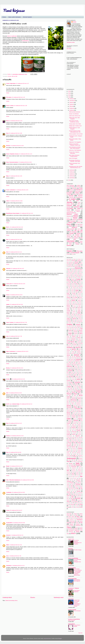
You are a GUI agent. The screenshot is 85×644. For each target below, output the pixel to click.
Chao (69, 288)
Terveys (68, 236)
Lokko (80, 388)
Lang (77, 378)
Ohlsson (80, 419)
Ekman (75, 306)
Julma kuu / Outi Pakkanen (75, 150)
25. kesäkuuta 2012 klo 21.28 (17, 436)
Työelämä (76, 238)
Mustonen (68, 410)
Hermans (68, 338)
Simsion (81, 462)
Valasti (70, 490)
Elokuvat (72, 190)
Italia (70, 201)
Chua (69, 291)
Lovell (68, 390)
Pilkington (68, 432)
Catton (77, 286)
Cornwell (68, 295)
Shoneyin (79, 460)
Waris (72, 496)
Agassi (72, 262)
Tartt (70, 479)
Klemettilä (79, 371)
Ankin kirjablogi (72, 568)
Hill (67, 342)
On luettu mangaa (78, 550)
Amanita (75, 514)
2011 (69, 180)
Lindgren (69, 387)
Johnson (68, 358)
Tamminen (76, 477)
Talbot (72, 477)
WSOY (73, 533)
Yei (69, 506)
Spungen (68, 469)
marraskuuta (72, 101)
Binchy (74, 277)
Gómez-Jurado (69, 327)
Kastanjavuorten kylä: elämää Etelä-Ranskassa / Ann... (76, 167)
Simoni (77, 462)
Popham (74, 433)
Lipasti (79, 387)
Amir (67, 266)
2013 (69, 95)
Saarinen (75, 445)
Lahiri (81, 376)
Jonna (8, 295)
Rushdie (75, 444)
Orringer (75, 422)
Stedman (79, 469)
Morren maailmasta (12, 36)
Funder (75, 317)
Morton (76, 407)
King (78, 369)
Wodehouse (79, 503)
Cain (80, 284)
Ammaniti (71, 266)
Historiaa (71, 196)
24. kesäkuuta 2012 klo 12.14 (25, 154)
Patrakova (73, 427)
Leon (76, 384)
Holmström (74, 343)
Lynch (69, 391)
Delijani (68, 300)
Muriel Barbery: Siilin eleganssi (77, 580)
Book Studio (74, 518)
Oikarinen (70, 421)
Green (80, 323)
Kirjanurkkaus (72, 624)
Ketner (69, 368)
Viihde (70, 244)
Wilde (68, 501)
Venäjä (76, 243)
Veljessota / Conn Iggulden (75, 142)
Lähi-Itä (78, 211)
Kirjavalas (71, 549)
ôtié (82, 507)
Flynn (68, 313)
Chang (81, 286)
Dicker (72, 302)
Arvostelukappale (75, 253)
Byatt (77, 284)
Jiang (72, 357)
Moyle (69, 409)
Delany (80, 299)
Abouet (73, 261)
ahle (7, 393)
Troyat (72, 484)
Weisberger (79, 497)
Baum (76, 272)
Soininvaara (74, 466)
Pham (73, 430)
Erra (75, 307)
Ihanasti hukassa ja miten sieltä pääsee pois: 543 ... (75, 131)
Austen (68, 270)
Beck (80, 272)
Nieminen (79, 413)
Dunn (72, 303)
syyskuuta (72, 104)
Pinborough (74, 432)
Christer (77, 289)
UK (82, 238)
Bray (73, 281)
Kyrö (72, 376)
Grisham (78, 324)
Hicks (68, 339)
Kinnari (81, 369)
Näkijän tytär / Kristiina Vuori (75, 126)
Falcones (79, 307)
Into (77, 521)
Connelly (74, 293)
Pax (72, 429)
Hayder (68, 336)
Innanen (68, 352)
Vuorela (77, 493)
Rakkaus (70, 223)
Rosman (70, 443)
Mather (70, 396)
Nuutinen (68, 417)
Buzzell (73, 284)
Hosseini (75, 345)
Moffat (68, 403)
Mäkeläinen (79, 410)
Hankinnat (80, 194)
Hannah (76, 332)
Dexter (68, 302)
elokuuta (71, 106)
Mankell (73, 392)
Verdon (75, 490)
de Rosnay (77, 507)
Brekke (77, 281)
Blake (72, 278)
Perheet (80, 219)
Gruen (68, 326)
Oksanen (76, 420)
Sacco (80, 445)
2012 (69, 97)
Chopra (73, 289)
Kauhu (79, 203)
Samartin (79, 447)
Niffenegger (69, 414)
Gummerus (80, 519)
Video (81, 243)
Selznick (77, 456)
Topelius (72, 483)
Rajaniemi (78, 436)
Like (81, 523)
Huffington (68, 346)
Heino (80, 336)
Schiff (73, 453)
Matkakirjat (69, 216)
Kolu (76, 372)
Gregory (70, 324)
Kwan (80, 375)
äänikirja (69, 245)
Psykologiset (73, 221)
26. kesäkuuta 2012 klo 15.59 (27, 480)
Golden (81, 321)
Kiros (75, 371)
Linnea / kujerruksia (11, 83)
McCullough (79, 397)
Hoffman (69, 343)
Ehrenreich (73, 305)
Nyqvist (79, 417)
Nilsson (73, 414)
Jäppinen (71, 361)
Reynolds (73, 440)
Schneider (68, 454)
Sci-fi (79, 229)
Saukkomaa (69, 451)
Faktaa (77, 193)
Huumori (80, 196)
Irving (73, 352)
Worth (68, 504)
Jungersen (72, 359)
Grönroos (73, 326)
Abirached (68, 261)
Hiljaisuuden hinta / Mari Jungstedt (74, 118)
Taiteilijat (78, 234)
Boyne (68, 279)
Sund (73, 473)
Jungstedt (78, 359)
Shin (74, 460)
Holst (78, 343)
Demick (79, 300)
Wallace (75, 494)
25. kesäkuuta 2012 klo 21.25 (15, 423)
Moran (73, 404)
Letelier (69, 385)
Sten (68, 471)
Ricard (77, 440)
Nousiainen (74, 416)
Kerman (76, 366)
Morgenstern (79, 404)
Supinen (77, 473)
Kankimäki (74, 364)
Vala (81, 488)
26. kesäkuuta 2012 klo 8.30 (15, 452)
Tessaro (68, 480)
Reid (80, 439)
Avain (81, 515)
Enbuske (68, 307)
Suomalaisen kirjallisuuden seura (76, 530)
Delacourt (75, 299)
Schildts (76, 529)
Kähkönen (77, 376)
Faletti (68, 309)
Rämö (80, 444)
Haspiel (80, 335)
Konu (68, 374)
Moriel (75, 406)
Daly (76, 296)
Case (82, 285)
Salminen (73, 447)
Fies (74, 310)
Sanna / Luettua (10, 106)
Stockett (79, 471)
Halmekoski (75, 330)
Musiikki (68, 218)
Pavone (68, 429)
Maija (7, 176)
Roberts (68, 441)
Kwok (68, 376)
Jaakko (8, 304)
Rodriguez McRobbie (75, 441)
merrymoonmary (47, 638)
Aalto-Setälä (69, 259)
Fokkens (74, 313)
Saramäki (74, 450)
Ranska (78, 223)
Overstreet (75, 423)
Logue (76, 388)
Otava (69, 527)
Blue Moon (69, 518)
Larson (69, 381)
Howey (80, 345)
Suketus (8, 436)
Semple (81, 456)
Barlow (69, 271)
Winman (81, 501)
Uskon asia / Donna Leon (75, 116)
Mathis (75, 396)
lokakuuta (72, 103)
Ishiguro (68, 353)
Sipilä (77, 463)
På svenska (80, 221)
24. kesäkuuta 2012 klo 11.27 (22, 83)
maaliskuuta (72, 174)
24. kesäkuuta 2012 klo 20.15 (17, 368)
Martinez (81, 394)
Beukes (69, 277)
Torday (76, 483)
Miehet (76, 216)
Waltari (68, 496)
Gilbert (74, 320)
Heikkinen (74, 336)
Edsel (80, 303)
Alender (71, 264)
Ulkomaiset (71, 241)
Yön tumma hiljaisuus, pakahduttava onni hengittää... (78, 542)
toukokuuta (72, 170)
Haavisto (68, 329)
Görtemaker (76, 327)
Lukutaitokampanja (70, 211)
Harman (76, 333)
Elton (80, 306)
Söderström (71, 532)
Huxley (74, 346)
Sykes (81, 475)
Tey (73, 480)
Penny (68, 430)
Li (81, 385)
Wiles (72, 501)
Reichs (76, 439)
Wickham (79, 500)
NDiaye (68, 411)
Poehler (80, 432)
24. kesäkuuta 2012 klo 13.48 (15, 240)
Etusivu (4, 17)
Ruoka (81, 225)
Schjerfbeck (79, 453)
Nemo (72, 526)
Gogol (77, 321)
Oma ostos (80, 251)
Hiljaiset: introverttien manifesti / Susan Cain (75, 145)
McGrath (73, 398)
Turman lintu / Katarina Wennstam (74, 153)
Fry (71, 317)
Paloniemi (74, 426)
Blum (80, 278)
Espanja (71, 191)
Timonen (79, 481)
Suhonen (68, 473)
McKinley (79, 398)
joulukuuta (72, 99)
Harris (81, 333)
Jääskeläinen (77, 361)
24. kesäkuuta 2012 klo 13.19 (16, 227)
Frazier (69, 316)
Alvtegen (79, 265)
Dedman (70, 299)
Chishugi (68, 289)
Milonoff (75, 401)
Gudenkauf (79, 326)
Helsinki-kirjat (72, 521)
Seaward (68, 456)
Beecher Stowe (69, 274)
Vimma (78, 491)
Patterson (79, 427)
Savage (74, 451)
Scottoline (75, 454)
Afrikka (79, 185)
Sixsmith (72, 465)
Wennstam (78, 498)
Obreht (75, 419)
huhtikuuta (72, 172)
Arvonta (9, 76)
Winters (69, 503)
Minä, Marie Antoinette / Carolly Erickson (74, 156)
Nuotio (79, 416)
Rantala (73, 437)
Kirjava (77, 523)
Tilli (75, 481)
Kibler (80, 368)
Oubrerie (69, 423)
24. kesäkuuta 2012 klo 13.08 (16, 201)
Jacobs (80, 353)
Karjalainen (69, 365)
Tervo (80, 479)
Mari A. (8, 227)
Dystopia (75, 188)
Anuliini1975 (9, 523)
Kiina (79, 204)
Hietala (80, 339)
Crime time (80, 518)
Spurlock (74, 469)
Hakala (78, 329)
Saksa (81, 226)
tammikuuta (72, 178)
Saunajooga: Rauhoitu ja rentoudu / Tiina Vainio (75, 161)
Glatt (74, 321)
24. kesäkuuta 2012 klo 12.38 (25, 162)
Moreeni (78, 524)
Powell (68, 434)
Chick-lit (68, 188)
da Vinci (72, 507)
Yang (81, 504)
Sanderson (74, 448)
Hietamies (69, 340)
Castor (69, 286)
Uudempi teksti (7, 597)
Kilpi (71, 369)
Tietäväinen (69, 481)
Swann (73, 475)
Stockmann (69, 472)
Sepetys (70, 457)
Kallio (75, 362)
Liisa (7, 336)
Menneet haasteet (27, 17)
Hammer (81, 330)
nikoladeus (9, 566)
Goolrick (70, 323)
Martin (76, 394)
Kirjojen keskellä (72, 610)
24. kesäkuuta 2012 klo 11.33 (18, 97)
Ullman (80, 486)
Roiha (81, 441)
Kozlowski (81, 374)
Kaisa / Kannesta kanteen (12, 162)
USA (75, 239)
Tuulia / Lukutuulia (10, 190)
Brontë (81, 281)
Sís (69, 477)
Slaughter (78, 465)
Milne (71, 401)
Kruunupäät (70, 208)
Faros (74, 309)
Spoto (80, 468)
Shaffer (80, 457)
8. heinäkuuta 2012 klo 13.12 (18, 566)
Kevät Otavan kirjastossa (77, 591)
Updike (68, 487)
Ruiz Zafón (69, 444)
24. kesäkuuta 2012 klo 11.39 (20, 106)
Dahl (72, 296)
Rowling (79, 443)
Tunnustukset (69, 238)
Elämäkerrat (79, 190)
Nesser (69, 413)
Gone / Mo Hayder (73, 158)
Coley (69, 292)
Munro (73, 409)
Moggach (73, 403)
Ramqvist (68, 437)
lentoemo (8, 535)
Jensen (68, 357)
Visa (73, 493)
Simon (73, 462)
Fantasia (69, 194)
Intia (82, 199)
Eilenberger (79, 305)
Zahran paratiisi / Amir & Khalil (76, 134)
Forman (68, 314)
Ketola (73, 368)
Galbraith (74, 319)
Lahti (69, 378)
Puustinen (79, 434)
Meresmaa (73, 400)
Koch (68, 372)
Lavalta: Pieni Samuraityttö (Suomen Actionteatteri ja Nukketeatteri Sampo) (77, 603)
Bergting (78, 275)
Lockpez (71, 388)
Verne (79, 490)
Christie (81, 289)
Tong (68, 483)
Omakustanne (78, 526)
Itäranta (72, 353)
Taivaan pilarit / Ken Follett (75, 124)
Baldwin (81, 270)
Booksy (8, 368)
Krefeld (70, 375)
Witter (74, 503)
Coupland (74, 295)
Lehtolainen (77, 382)
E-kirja (81, 188)
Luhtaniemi (76, 390)
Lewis (73, 385)
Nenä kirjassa (14, 10)
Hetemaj (73, 338)
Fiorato (79, 310)
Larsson (74, 381)
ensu (7, 556)
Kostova (76, 374)
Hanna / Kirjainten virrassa (12, 154)
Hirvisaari (79, 342)
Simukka (71, 464)
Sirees (68, 465)
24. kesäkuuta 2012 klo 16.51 (16, 295)
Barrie (73, 271)
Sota (81, 232)
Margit (8, 466)
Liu (67, 388)
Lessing (81, 384)
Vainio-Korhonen (71, 488)
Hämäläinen (70, 347)
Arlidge (81, 266)
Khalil (77, 368)
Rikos (69, 224)
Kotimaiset (76, 207)
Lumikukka (9, 492)
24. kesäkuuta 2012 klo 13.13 (26, 213)
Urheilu (81, 241)
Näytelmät (74, 220)
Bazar (78, 517)
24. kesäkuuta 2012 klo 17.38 (15, 336)
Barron (77, 271)
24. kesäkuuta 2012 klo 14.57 (18, 269)
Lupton (81, 390)
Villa (73, 491)
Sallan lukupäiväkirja (73, 558)
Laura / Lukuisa (10, 322)
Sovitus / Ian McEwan (74, 114)
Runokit (81, 527)
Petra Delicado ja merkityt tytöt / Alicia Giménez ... (75, 148)
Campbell (68, 285)
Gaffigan (68, 319)
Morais (68, 404)
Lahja (73, 254)
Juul (67, 361)
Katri (7, 240)
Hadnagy (73, 329)
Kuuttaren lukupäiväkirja (74, 619)
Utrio (72, 487)
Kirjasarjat (69, 205)
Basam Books (71, 517)
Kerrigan (81, 366)
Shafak (75, 457)
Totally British (77, 236)
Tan (81, 477)
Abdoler (79, 259)
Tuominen (78, 484)
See (72, 455)
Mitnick (80, 401)
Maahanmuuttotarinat (71, 213)
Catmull (73, 286)
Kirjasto (69, 251)
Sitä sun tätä (14, 76)
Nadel (72, 411)
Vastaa (8, 93)
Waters (76, 496)
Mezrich (80, 400)
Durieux (76, 303)
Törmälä (76, 486)
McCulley (74, 397)
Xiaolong (72, 504)
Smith (68, 466)
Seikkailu (69, 230)
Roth (74, 443)
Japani (78, 201)
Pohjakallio (69, 433)
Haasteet (75, 194)
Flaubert (74, 312)
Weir (73, 497)
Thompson (78, 480)
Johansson (78, 357)
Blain (68, 278)
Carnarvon (73, 285)
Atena (76, 515)
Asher (69, 268)
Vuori (81, 493)
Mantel (79, 392)
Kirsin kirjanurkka (72, 579)
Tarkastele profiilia (71, 42)
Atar (72, 268)
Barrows (81, 271)
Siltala (81, 529)
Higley (80, 340)
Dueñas (80, 302)
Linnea (8, 510)
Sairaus (76, 226)
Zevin (76, 506)
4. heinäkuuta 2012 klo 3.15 (17, 535)
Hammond (70, 332)
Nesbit (76, 411)
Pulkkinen (74, 434)
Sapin (70, 450)
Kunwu (75, 375)
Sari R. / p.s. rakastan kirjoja (13, 404)
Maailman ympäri (72, 214)
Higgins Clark (75, 340)
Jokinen (80, 358)
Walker (70, 494)
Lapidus (78, 379)
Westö (73, 500)
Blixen (76, 278)
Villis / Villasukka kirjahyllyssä (13, 480)
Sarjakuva (74, 227)
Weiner (68, 497)
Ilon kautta (69, 49)
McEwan (68, 398)
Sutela (69, 475)
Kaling (70, 362)
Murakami (78, 409)
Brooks (70, 282)
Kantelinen (79, 364)
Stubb (73, 472)
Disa (7, 423)
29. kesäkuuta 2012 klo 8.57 (16, 510)
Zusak (68, 507)
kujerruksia (71, 599)
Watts (80, 496)
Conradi (79, 293)
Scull (80, 454)
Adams (68, 262)
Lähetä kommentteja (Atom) (11, 601)
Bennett (69, 275)
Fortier (77, 314)
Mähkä (73, 410)
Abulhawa (79, 261)
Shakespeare (71, 458)
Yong (72, 506)
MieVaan (8, 146)
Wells (72, 499)
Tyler (72, 486)
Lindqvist (75, 387)
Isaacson (79, 352)
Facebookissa (25, 41)
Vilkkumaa (69, 491)
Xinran (77, 504)
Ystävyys (77, 244)
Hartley (70, 335)
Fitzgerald (68, 312)
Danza (80, 296)
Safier (68, 447)
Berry (81, 275)
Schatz (68, 453)
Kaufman (75, 365)
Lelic (72, 384)
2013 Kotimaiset (70, 185)
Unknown (8, 269)
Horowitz (70, 345)
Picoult (78, 430)
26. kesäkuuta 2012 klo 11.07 (16, 466)
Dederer (81, 297)
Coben (77, 290)
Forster (72, 314)
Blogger (60, 638)
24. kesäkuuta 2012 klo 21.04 (18, 379)
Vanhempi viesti (59, 597)
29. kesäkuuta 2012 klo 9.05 (19, 523)
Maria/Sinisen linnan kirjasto (13, 213)
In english (72, 199)
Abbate (75, 259)
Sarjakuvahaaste (70, 229)
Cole (82, 291)
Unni (7, 252)
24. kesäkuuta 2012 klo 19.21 (22, 351)
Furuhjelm (79, 317)
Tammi (78, 532)
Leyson (77, 385)
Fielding (68, 310)
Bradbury (73, 279)
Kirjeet (78, 205)
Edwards (68, 305)
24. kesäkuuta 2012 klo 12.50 (16, 176)
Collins (76, 292)
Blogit (73, 187)
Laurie (79, 381)
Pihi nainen (9, 97)
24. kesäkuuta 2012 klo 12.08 (15, 133)
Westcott (68, 500)
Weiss (68, 499)
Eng (72, 307)
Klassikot (69, 207)
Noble (80, 414)
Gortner (75, 323)
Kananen (68, 364)
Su (81, 472)
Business (78, 187)
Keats (80, 365)
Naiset (75, 218)
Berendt (73, 275)
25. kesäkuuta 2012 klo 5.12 (26, 404)
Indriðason (69, 350)
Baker (77, 270)
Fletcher (79, 312)
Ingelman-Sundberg (77, 350)
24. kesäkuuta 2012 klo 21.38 (15, 393)
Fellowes (79, 309)
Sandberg (68, 448)
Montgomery (79, 403)
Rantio (77, 437)
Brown (75, 282)
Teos (68, 534)
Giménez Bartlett (79, 320)
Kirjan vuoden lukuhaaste (15, 17)
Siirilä (68, 461)
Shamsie (81, 459)
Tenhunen (75, 479)
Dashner (69, 297)
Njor (77, 414)
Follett (79, 313)
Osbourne (79, 422)
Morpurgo (79, 406)
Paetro (68, 425)
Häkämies (79, 346)
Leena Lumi (9, 284)
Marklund (69, 394)
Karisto (73, 523)
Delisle (73, 300)
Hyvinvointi (72, 197)
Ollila (82, 421)
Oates (69, 419)
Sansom (80, 448)
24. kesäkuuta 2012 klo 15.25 (19, 284)
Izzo (76, 353)
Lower (71, 390)
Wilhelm (76, 501)
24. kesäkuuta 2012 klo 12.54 (22, 190)
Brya (80, 282)
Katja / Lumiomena (11, 351)
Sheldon (70, 460)
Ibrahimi (68, 349)
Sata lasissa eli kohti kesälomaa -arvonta (74, 121)
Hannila (81, 332)
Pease (75, 429)
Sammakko (70, 529)
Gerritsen (69, 320)
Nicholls (74, 413)
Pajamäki (79, 425)
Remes (68, 440)
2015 (69, 91)
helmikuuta (72, 176)
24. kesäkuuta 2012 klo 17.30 (20, 322)
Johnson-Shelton (74, 358)
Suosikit (71, 233)
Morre (8, 121)
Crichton (79, 295)
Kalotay (79, 362)
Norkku (8, 379)
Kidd (68, 369)
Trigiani (68, 484)
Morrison (69, 407)
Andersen (76, 266)
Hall (81, 329)
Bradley (79, 279)
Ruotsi (70, 226)
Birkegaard (79, 277)
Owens (80, 423)
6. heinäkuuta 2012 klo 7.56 (15, 556)
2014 (69, 93)
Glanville (70, 321)
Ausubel (73, 270)
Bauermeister (71, 272)
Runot (77, 225)
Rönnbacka (69, 445)
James (68, 355)
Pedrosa (80, 429)
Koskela (72, 374)
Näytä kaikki (80, 633)
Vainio (81, 487)
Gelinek (80, 319)
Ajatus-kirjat (69, 514)
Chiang (80, 288)
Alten (74, 265)
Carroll (78, 285)
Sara (7, 452)
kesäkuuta (72, 110)
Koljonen (72, 372)
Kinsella (70, 371)
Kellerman (69, 366)
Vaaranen (77, 487)
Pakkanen (68, 426)
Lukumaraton (77, 210)
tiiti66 (7, 545)
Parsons (68, 427)
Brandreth (69, 281)
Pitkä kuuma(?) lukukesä (75, 112)
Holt (82, 343)
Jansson (76, 355)
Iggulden (74, 349)
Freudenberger (79, 316)
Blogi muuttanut (71, 620)
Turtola (68, 486)
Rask (81, 437)
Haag (80, 327)
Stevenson (74, 471)
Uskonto (70, 243)
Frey (67, 317)
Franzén (81, 314)
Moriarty (69, 405)
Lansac (81, 378)
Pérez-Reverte (69, 436)
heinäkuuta (72, 108)
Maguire (68, 392)
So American (73, 232)
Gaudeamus (72, 520)
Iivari (80, 349)
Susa (7, 133)
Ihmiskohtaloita (79, 197)
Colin (73, 292)
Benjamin (81, 274)
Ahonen (77, 262)
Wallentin (79, 494)
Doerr (76, 302)
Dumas (68, 303)
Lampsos (73, 378)
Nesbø (80, 411)
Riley (80, 440)
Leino (68, 384)
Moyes (81, 407)
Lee (71, 382)
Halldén (70, 330)
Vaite (77, 488)
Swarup (78, 475)
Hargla (70, 333)
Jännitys (70, 202)
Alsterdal (70, 265)
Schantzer (79, 451)
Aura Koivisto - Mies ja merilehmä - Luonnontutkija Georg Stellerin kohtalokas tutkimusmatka (78, 572)
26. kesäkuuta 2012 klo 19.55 (18, 492)
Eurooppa (69, 193)
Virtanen (68, 493)
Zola (80, 506)
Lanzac (73, 379)
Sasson (79, 450)
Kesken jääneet (70, 204)
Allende (76, 264)
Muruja (68, 526)
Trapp (80, 483)
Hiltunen (72, 342)
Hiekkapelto (73, 339)
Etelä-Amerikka (78, 191)
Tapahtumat (69, 235)
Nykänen (74, 417)
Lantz (69, 379)
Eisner (68, 306)
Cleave (72, 291)
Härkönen (78, 347)
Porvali (80, 433)
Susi (81, 473)
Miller (68, 401)
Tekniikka (77, 235)
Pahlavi (73, 425)
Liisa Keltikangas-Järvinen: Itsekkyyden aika (78, 561)
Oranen (70, 422)
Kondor (80, 372)
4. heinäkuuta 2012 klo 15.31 (15, 545)
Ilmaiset (68, 254)
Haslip (75, 335)
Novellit (68, 220)
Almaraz (81, 264)
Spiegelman (74, 468)
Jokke (8, 201)
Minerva (72, 524)
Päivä (77, 527)
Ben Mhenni (76, 274)
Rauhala (70, 439)
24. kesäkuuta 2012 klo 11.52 (16, 121)
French (73, 316)
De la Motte (75, 297)
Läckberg (78, 391)
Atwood (77, 268)
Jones (68, 359)
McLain (68, 400)
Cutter (68, 296)
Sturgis (77, 472)
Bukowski (68, 284)
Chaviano (74, 288)
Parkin (80, 426)
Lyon (73, 391)
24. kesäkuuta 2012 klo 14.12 (15, 252)
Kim (75, 369)
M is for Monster (77, 611)
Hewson (79, 338)
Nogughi (68, 416)
